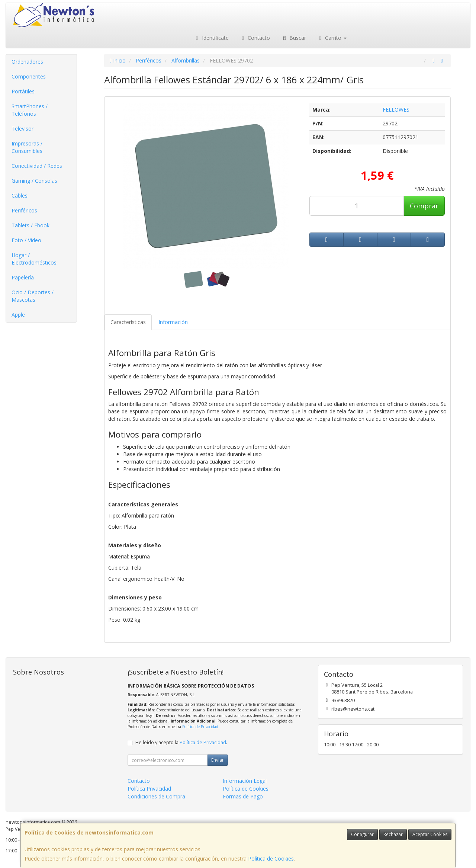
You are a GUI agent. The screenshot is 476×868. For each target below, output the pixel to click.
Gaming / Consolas (34, 181)
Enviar (218, 760)
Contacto (255, 38)
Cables (20, 196)
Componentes (29, 76)
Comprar (424, 206)
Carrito (332, 38)
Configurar (362, 834)
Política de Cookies (271, 859)
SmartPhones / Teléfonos (30, 110)
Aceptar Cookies (430, 834)
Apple (18, 315)
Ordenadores (27, 62)
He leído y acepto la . (181, 742)
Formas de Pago (243, 796)
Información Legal (245, 781)
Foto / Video (26, 240)
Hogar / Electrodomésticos (34, 259)
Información (173, 322)
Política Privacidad (149, 789)
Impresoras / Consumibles (27, 147)
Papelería (23, 277)
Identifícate (211, 38)
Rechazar (393, 834)
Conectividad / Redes (37, 166)
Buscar (294, 38)
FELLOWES (396, 110)
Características (128, 322)
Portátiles (23, 91)
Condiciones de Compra (156, 796)
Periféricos (24, 210)
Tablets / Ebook (30, 225)
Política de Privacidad (200, 727)
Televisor (22, 129)
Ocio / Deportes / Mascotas (33, 296)
